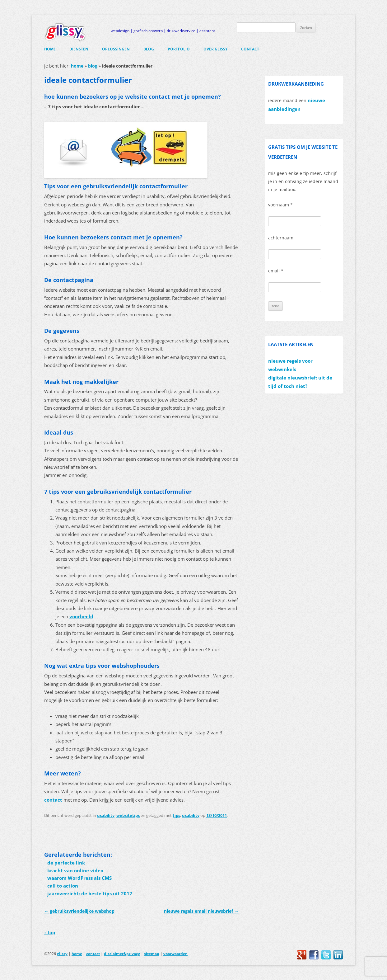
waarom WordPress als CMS (79, 878)
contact (250, 49)
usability (106, 815)
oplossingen (116, 49)
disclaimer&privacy (122, 954)
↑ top (50, 933)
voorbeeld (81, 617)
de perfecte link (66, 863)
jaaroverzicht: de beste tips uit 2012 (90, 894)
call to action (63, 886)
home (50, 49)
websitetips (128, 815)
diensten (79, 49)
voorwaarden (175, 954)
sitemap (152, 954)
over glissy (215, 49)
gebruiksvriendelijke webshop (79, 911)
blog (149, 49)
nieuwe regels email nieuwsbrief (201, 911)
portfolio (179, 49)
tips (176, 815)
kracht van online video (75, 871)
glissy (62, 954)
